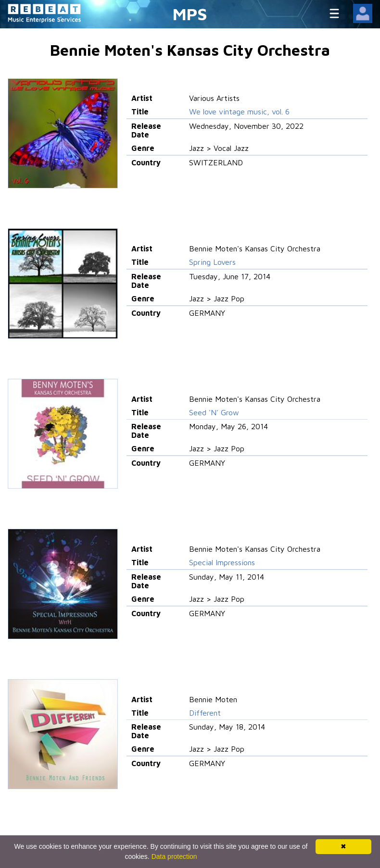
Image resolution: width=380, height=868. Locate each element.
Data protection (174, 856)
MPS (190, 14)
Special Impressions (222, 562)
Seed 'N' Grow (214, 412)
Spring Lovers (212, 262)
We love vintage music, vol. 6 (239, 112)
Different (205, 713)
